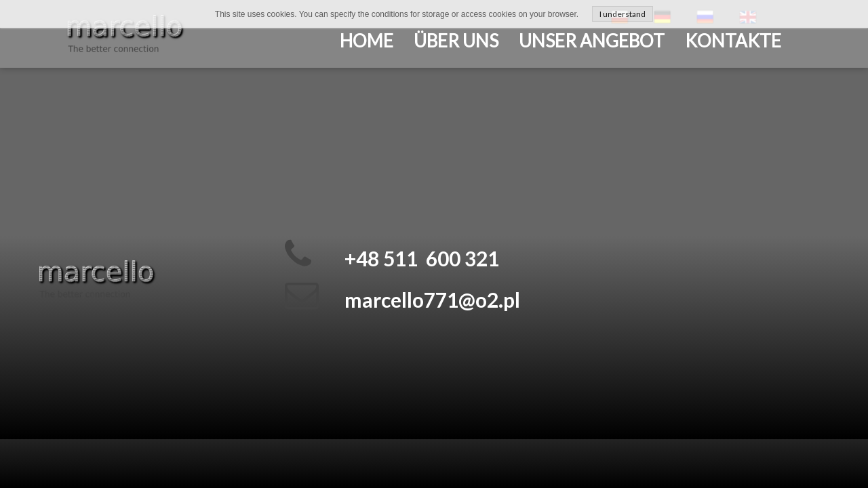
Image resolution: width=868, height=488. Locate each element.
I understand (623, 14)
